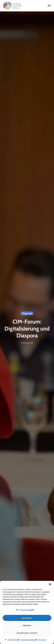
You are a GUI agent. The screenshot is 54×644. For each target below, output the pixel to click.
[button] (50, 584)
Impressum (42, 640)
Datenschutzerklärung (29, 640)
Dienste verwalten (26, 610)
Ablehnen (27, 625)
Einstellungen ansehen (27, 633)
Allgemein (27, 314)
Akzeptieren (27, 618)
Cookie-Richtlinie (14, 640)
